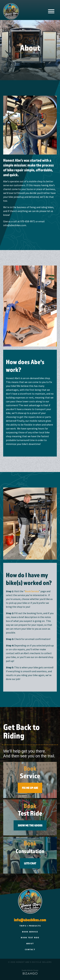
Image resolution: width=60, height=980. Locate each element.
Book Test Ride (30, 937)
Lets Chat (30, 863)
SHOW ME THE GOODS (30, 825)
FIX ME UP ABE (30, 788)
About (30, 943)
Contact (30, 949)
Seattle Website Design (30, 970)
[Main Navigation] (51, 12)
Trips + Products (30, 926)
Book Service (32, 591)
